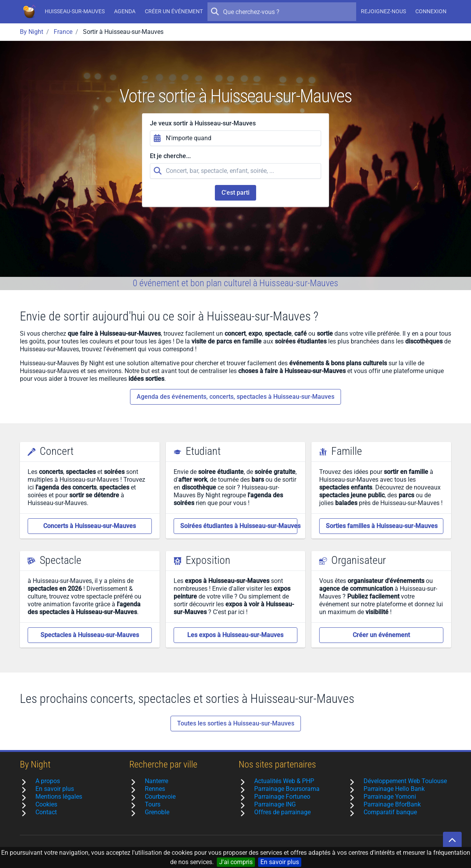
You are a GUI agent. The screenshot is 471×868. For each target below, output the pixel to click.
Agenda (125, 11)
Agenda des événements (235, 397)
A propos (48, 781)
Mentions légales (59, 797)
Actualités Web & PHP (284, 781)
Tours (153, 804)
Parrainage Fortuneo (282, 797)
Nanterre (156, 781)
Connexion (431, 11)
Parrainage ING (275, 804)
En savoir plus (280, 862)
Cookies (46, 804)
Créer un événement (174, 11)
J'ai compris (236, 862)
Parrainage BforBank (392, 804)
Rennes (155, 789)
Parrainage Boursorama (287, 789)
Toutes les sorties (236, 724)
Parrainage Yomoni (390, 797)
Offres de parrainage (282, 812)
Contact (46, 812)
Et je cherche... (170, 156)
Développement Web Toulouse (405, 781)
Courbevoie (160, 797)
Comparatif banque (390, 812)
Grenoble (157, 812)
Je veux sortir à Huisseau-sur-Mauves (203, 123)
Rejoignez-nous (383, 11)
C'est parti (235, 193)
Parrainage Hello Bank (394, 789)
